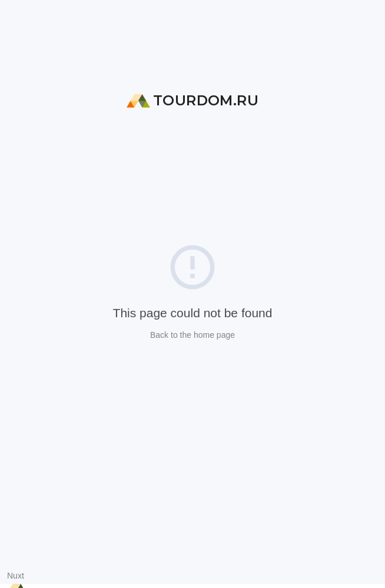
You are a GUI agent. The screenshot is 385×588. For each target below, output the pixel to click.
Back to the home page (192, 335)
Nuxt (16, 576)
